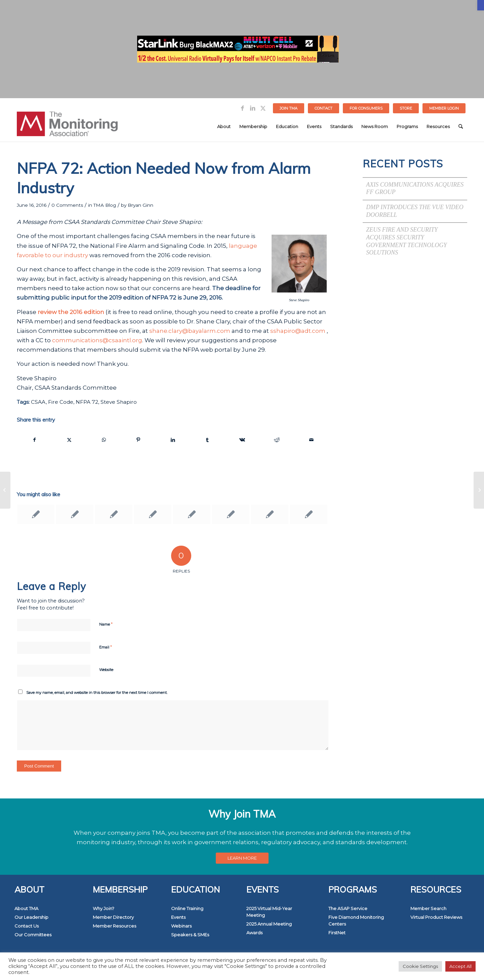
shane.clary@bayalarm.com (190, 331)
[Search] (461, 126)
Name (106, 624)
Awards (254, 933)
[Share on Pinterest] (138, 440)
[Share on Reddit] (277, 440)
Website (106, 670)
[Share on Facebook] (34, 440)
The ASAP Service (348, 908)
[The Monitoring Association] (67, 126)
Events (178, 917)
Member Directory (113, 917)
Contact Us (27, 926)
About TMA (26, 908)
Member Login (444, 108)
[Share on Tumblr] (208, 440)
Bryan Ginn (140, 205)
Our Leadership (31, 917)
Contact (324, 108)
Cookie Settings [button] (420, 966)
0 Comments (67, 205)
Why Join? (104, 908)
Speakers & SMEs (190, 935)
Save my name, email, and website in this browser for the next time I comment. (97, 693)
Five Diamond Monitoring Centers (356, 920)
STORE (406, 108)
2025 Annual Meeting (269, 924)
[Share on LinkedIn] (173, 440)
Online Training (187, 908)
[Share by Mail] (311, 440)
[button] (481, 5)
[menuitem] (289, 108)
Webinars (181, 926)
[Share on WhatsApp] (104, 440)
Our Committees (33, 935)
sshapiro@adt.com (298, 331)
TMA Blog (105, 205)
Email (106, 647)
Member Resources (114, 926)
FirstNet (337, 933)
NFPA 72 (87, 402)
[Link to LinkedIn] (253, 108)
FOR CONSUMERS (366, 108)
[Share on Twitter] (69, 440)
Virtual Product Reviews (436, 917)
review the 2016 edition (71, 312)
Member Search (428, 908)
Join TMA (289, 108)
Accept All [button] (460, 966)
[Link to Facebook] (243, 108)
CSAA (38, 402)
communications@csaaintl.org (97, 340)
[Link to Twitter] (263, 108)
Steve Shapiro (119, 402)
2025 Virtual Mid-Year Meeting (269, 912)
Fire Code (61, 402)
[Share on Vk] (242, 440)
